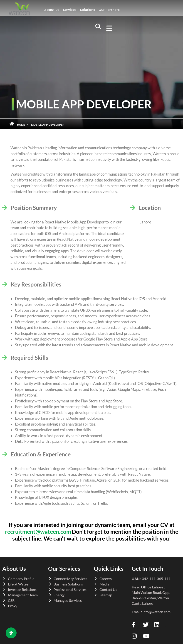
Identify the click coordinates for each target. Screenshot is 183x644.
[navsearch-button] (98, 29)
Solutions (88, 10)
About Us (52, 10)
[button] (108, 29)
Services (70, 10)
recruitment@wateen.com (38, 531)
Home (21, 125)
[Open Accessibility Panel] (11, 633)
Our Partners (109, 10)
